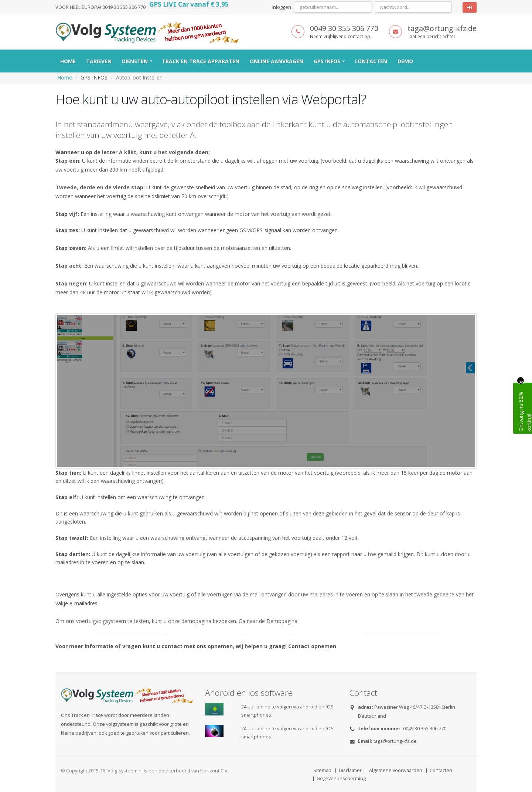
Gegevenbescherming (341, 779)
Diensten (135, 61)
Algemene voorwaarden (396, 770)
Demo (405, 61)
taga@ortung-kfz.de (395, 741)
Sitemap (322, 770)
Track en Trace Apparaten (201, 61)
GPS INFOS (327, 61)
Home (68, 61)
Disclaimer (350, 770)
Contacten (371, 61)
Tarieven (99, 61)
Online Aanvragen (277, 61)
